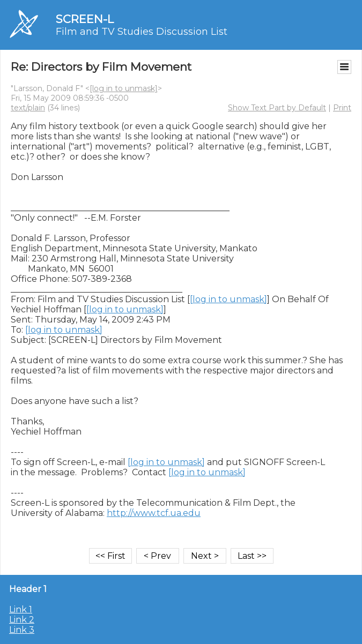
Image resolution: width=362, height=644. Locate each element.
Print (342, 108)
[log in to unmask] (124, 88)
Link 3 (22, 630)
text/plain (28, 108)
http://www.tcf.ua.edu (154, 513)
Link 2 (22, 620)
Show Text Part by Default (277, 108)
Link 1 (21, 609)
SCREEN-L (85, 19)
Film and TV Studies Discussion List (142, 32)
